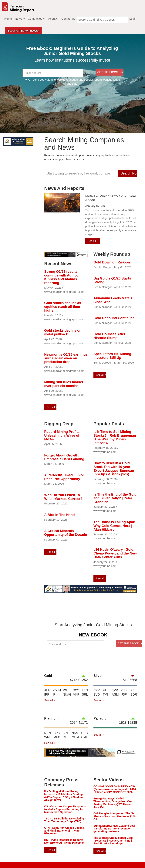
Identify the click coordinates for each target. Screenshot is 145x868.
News (20, 19)
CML (84, 737)
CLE (66, 737)
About (53, 19)
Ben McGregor (103, 267)
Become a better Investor (24, 31)
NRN (47, 733)
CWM (57, 690)
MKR (76, 695)
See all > (93, 241)
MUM (75, 737)
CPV (97, 690)
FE (133, 690)
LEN (85, 690)
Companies (37, 19)
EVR (115, 690)
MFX (57, 737)
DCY (76, 690)
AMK (47, 690)
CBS (125, 690)
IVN (65, 733)
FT (105, 690)
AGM (115, 695)
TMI (106, 695)
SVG (97, 695)
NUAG (67, 695)
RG (65, 690)
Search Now (129, 173)
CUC (84, 733)
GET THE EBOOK (110, 72)
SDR (134, 695)
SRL (85, 695)
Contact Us (68, 19)
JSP (124, 695)
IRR (47, 695)
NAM (75, 733)
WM (47, 737)
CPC (57, 733)
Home (8, 19)
